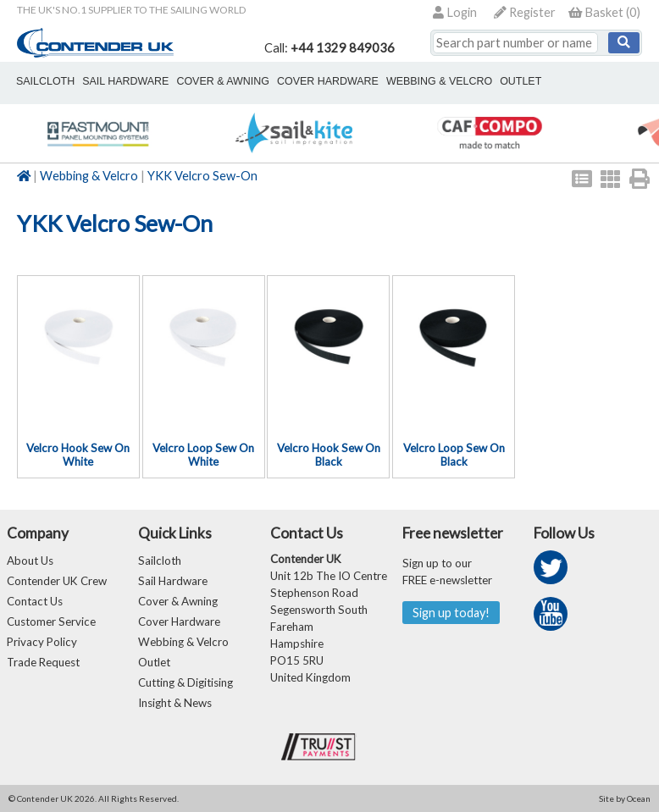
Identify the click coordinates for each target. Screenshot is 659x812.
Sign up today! (451, 613)
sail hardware (125, 81)
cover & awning (223, 81)
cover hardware (328, 81)
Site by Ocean (625, 798)
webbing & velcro (439, 81)
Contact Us (35, 601)
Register (525, 12)
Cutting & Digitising (186, 682)
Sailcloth (160, 561)
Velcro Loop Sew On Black (454, 455)
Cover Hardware (179, 621)
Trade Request (43, 662)
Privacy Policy (42, 642)
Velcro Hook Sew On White (78, 455)
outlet (521, 81)
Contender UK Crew (57, 581)
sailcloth (45, 81)
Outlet (154, 662)
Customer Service (51, 621)
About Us (30, 561)
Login (455, 12)
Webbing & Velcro (89, 176)
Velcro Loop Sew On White (203, 455)
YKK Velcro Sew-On (202, 176)
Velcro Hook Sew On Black (329, 455)
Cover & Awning (178, 601)
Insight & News (175, 703)
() (604, 12)
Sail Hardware (173, 581)
